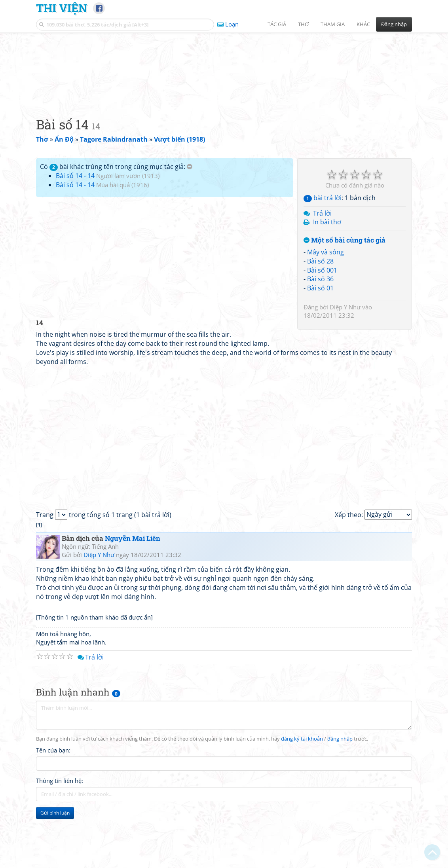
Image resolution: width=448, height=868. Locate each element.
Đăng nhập (394, 24)
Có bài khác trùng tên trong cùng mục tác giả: (116, 216)
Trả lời (322, 263)
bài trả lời (323, 247)
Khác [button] (363, 24)
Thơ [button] (303, 24)
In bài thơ (327, 271)
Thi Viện (62, 8)
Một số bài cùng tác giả (345, 290)
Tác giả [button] (277, 24)
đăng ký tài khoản (302, 789)
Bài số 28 (320, 311)
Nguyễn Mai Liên (133, 588)
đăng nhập (340, 789)
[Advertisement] (224, 93)
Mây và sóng (326, 301)
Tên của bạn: (53, 800)
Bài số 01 (320, 337)
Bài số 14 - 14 (75, 225)
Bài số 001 (322, 320)
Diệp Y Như (345, 356)
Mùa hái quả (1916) (122, 234)
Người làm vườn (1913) (128, 225)
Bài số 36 (320, 328)
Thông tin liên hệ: (60, 830)
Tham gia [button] (333, 24)
